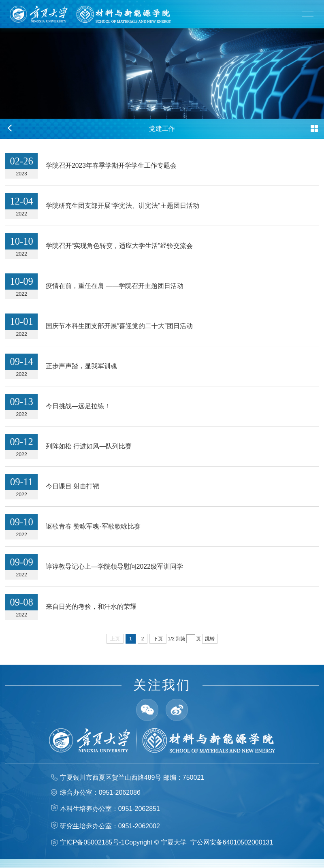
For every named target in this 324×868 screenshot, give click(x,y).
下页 (158, 639)
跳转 (210, 639)
